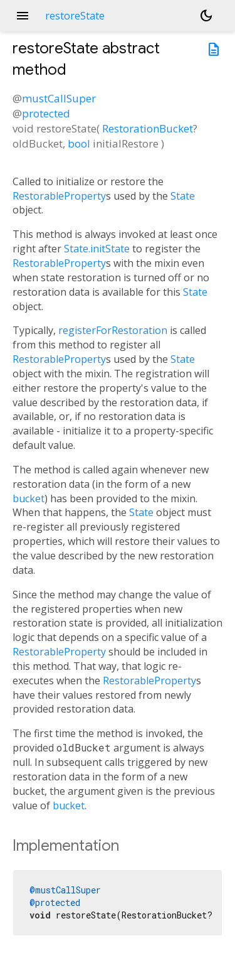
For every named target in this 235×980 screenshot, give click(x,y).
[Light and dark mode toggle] (206, 16)
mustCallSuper (59, 98)
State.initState (97, 249)
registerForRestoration (113, 330)
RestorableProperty (59, 196)
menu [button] (23, 16)
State (183, 196)
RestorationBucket (148, 128)
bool (79, 143)
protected (46, 113)
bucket (29, 498)
